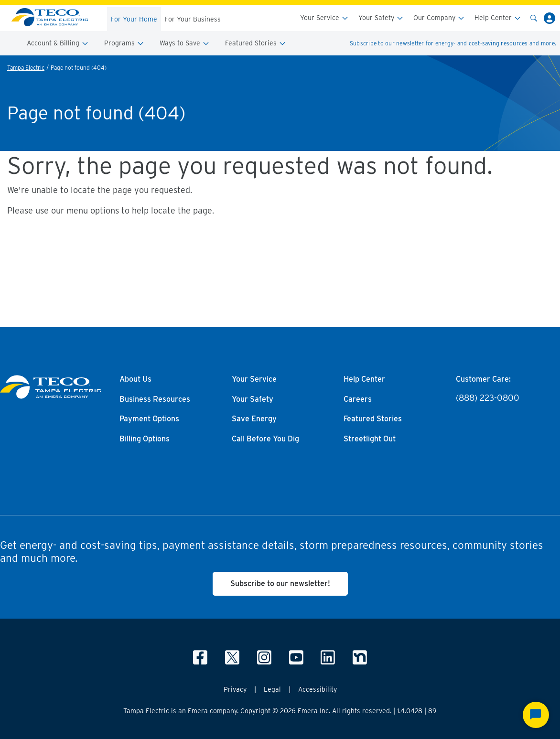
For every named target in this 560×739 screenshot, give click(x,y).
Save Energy (254, 419)
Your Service (324, 18)
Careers (358, 399)
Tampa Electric (26, 68)
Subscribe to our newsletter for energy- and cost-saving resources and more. (453, 43)
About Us (135, 379)
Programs (124, 43)
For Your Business (193, 19)
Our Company (439, 18)
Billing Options (145, 439)
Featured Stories (256, 43)
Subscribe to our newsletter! (280, 584)
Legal (272, 689)
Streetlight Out (370, 439)
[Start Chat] (536, 715)
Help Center (498, 18)
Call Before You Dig (265, 439)
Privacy (235, 689)
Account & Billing (58, 43)
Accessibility (318, 689)
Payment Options (149, 419)
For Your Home (134, 19)
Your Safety (381, 18)
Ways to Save (185, 43)
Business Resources (155, 399)
